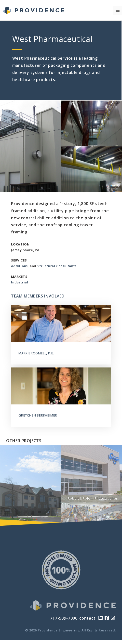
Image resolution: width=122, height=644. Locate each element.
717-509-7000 (64, 618)
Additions (19, 266)
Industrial (20, 282)
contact (88, 618)
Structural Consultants (57, 266)
